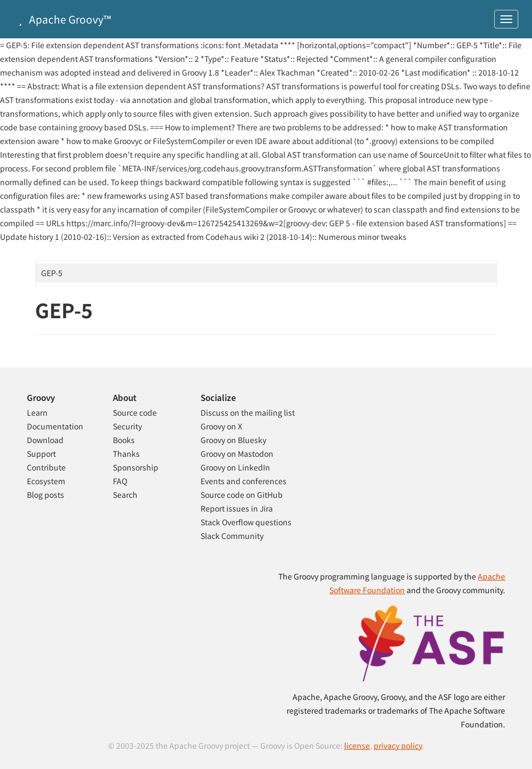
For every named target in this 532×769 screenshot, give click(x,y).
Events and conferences (244, 481)
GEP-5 (52, 273)
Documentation (55, 426)
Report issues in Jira (237, 508)
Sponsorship (136, 467)
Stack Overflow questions (246, 522)
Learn (37, 412)
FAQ (120, 481)
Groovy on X (221, 426)
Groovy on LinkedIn (235, 467)
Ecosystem (46, 481)
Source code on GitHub (242, 495)
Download (45, 440)
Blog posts (45, 495)
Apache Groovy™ (62, 19)
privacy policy (398, 745)
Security (127, 426)
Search (125, 495)
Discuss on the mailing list (248, 412)
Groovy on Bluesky (233, 440)
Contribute (46, 467)
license (357, 745)
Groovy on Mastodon (237, 454)
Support (41, 454)
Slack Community (232, 536)
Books (124, 440)
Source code (135, 412)
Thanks (126, 454)
